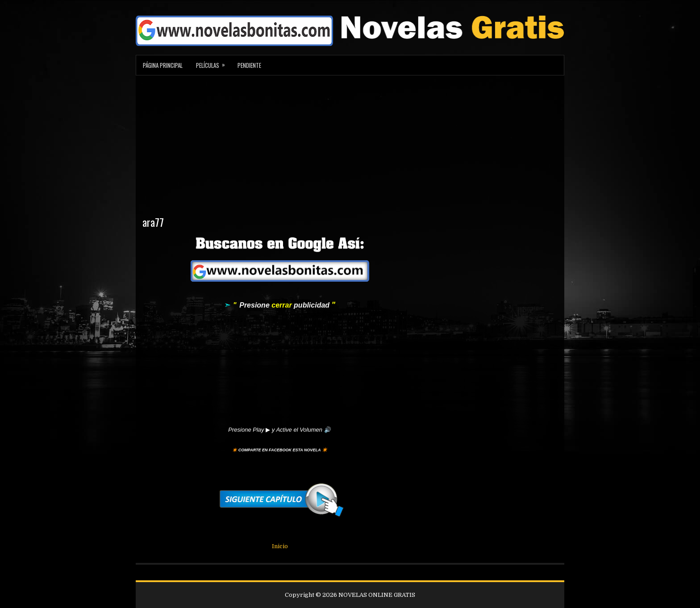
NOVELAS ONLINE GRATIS (377, 595)
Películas (213, 62)
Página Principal (163, 65)
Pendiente (249, 65)
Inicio (280, 546)
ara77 (153, 222)
